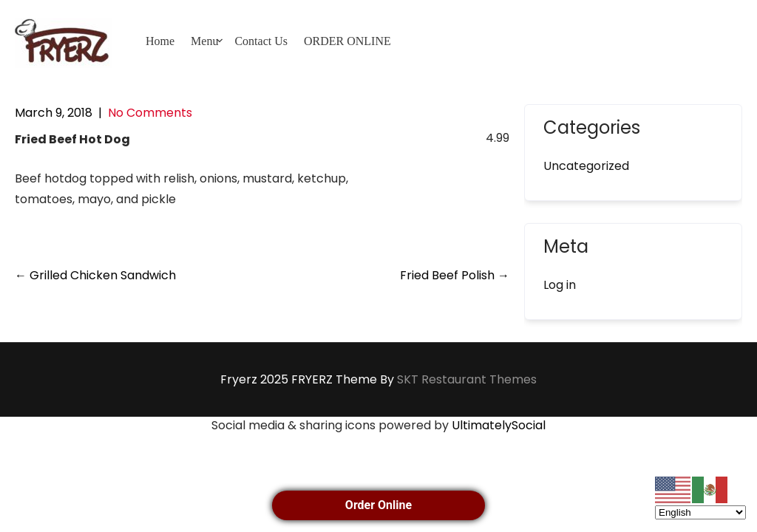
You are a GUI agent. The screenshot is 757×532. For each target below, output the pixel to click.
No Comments (150, 113)
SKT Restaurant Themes (467, 379)
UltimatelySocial (499, 425)
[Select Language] (700, 512)
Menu (204, 41)
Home (160, 41)
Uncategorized (586, 166)
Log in (560, 285)
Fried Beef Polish (455, 275)
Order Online (378, 505)
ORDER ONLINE (347, 41)
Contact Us (261, 41)
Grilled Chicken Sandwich (95, 275)
